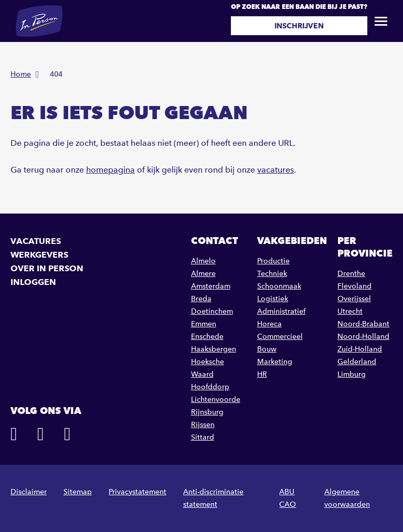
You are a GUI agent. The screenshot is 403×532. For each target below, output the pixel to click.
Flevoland (354, 286)
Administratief (281, 311)
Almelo (203, 261)
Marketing (275, 362)
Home (21, 74)
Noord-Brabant (363, 324)
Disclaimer (29, 492)
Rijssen (203, 425)
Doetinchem (212, 311)
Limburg (352, 374)
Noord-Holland (363, 337)
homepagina (110, 170)
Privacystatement (137, 492)
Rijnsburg (207, 412)
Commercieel (280, 337)
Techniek (272, 274)
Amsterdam (211, 286)
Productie (273, 261)
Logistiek (273, 299)
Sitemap (78, 492)
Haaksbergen (214, 349)
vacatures (275, 170)
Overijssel (354, 299)
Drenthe (351, 274)
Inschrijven (299, 26)
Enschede (207, 337)
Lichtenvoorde (216, 400)
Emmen (204, 324)
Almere (203, 274)
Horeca (269, 324)
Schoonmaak (279, 286)
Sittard (203, 437)
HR (262, 374)
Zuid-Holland (360, 349)
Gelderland (357, 362)
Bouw (267, 349)
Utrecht (350, 311)
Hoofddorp (210, 387)
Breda (201, 299)
